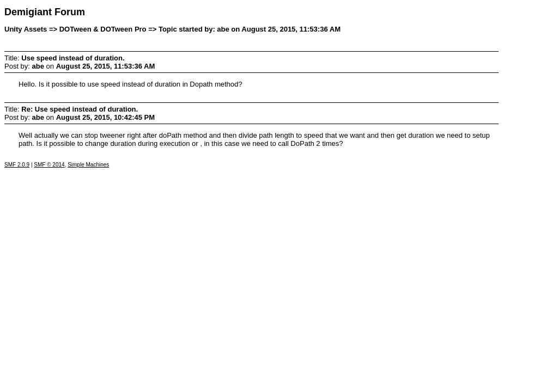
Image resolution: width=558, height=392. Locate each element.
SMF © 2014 (49, 165)
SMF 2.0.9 (17, 165)
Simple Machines (88, 165)
